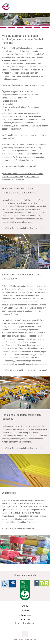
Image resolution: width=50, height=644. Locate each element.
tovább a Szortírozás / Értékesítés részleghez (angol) (26, 370)
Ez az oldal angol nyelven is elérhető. (20, 166)
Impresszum (25, 619)
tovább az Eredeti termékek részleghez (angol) (23, 228)
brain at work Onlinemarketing (25, 640)
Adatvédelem (25, 615)
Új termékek (19, 180)
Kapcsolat (25, 610)
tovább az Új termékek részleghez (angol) (21, 528)
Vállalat (25, 606)
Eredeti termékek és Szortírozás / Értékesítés (23, 174)
